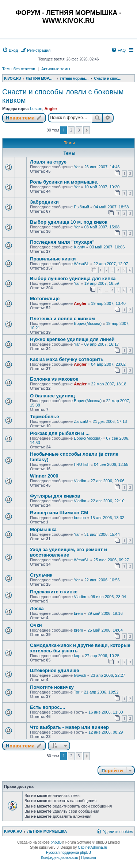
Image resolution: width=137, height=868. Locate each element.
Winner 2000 (44, 476)
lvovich (80, 675)
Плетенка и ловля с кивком (62, 319)
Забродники (44, 202)
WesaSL (81, 264)
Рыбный (81, 207)
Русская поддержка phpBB (68, 853)
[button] (87, 130)
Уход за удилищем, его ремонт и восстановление (68, 552)
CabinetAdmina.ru (92, 847)
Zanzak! (81, 421)
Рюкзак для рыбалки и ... (60, 433)
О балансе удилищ (52, 396)
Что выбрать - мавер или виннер (69, 727)
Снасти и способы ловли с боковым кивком (63, 96)
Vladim (80, 481)
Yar (77, 167)
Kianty (79, 247)
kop (77, 656)
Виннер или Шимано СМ (59, 513)
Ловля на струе (48, 162)
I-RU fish (82, 464)
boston (36, 109)
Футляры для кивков (55, 496)
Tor (77, 692)
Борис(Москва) (88, 323)
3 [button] (79, 130)
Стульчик (41, 575)
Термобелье (45, 417)
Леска (37, 608)
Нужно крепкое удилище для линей (72, 339)
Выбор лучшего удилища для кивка (73, 278)
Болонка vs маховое (54, 379)
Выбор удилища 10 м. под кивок (69, 222)
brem (78, 613)
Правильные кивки (53, 259)
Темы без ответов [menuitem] (19, 69)
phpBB (56, 842)
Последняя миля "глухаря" (62, 242)
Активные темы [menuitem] (56, 69)
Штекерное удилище (54, 670)
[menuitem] (10, 50)
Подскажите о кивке (54, 592)
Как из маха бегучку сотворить (67, 359)
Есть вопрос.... (47, 707)
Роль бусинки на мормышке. (64, 182)
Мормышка (43, 529)
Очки (36, 625)
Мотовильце (45, 299)
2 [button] (71, 130)
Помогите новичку (52, 687)
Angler (51, 109)
